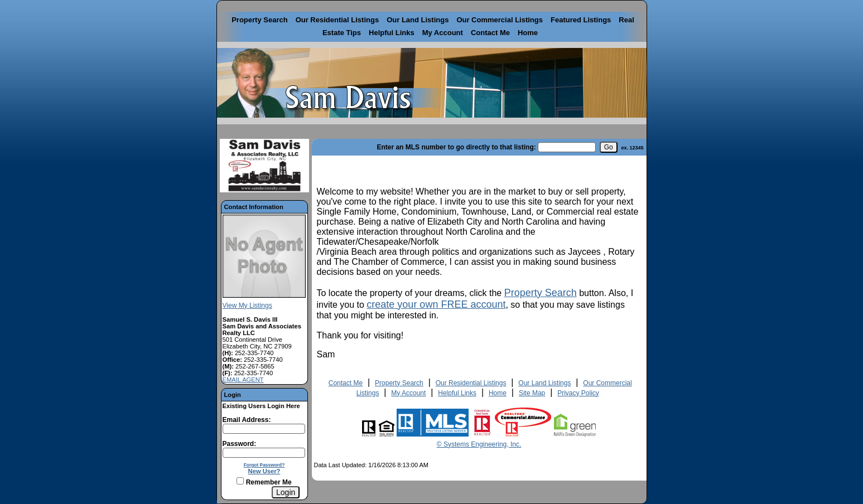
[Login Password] (264, 453)
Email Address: (247, 420)
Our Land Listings (418, 20)
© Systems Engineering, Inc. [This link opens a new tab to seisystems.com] (479, 444)
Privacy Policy (578, 393)
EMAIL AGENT (243, 380)
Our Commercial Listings (500, 20)
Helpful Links (392, 33)
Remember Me (264, 482)
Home (528, 33)
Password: (240, 444)
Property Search (259, 20)
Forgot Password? (264, 465)
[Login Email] (264, 429)
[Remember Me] (240, 481)
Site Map (532, 393)
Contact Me (490, 33)
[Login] (286, 492)
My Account (443, 33)
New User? (264, 471)
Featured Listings (581, 20)
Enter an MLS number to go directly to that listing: (456, 147)
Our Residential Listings (338, 20)
